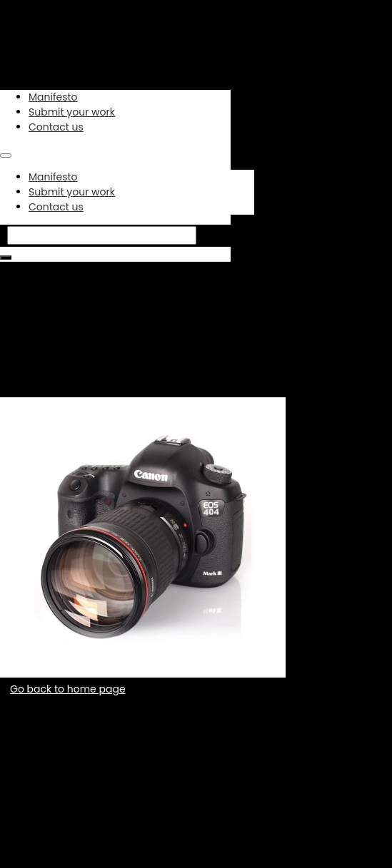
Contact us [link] (56, 127)
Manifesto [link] (53, 97)
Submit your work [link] (72, 112)
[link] (80, 47)
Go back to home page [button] (68, 689)
